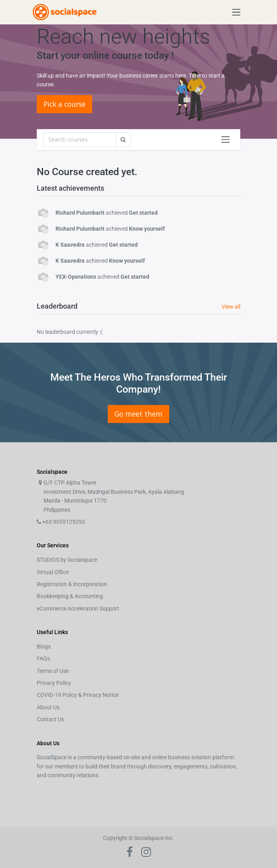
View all (231, 307)
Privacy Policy (54, 683)
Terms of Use (53, 671)
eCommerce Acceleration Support (78, 609)
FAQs (43, 658)
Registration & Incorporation (72, 584)
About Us (48, 707)
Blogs (44, 647)
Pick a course (64, 104)
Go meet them (138, 414)
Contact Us (50, 719)
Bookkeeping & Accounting (70, 596)
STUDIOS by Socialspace (67, 560)
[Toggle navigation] (226, 140)
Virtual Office (53, 572)
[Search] (80, 140)
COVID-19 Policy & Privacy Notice (78, 695)
